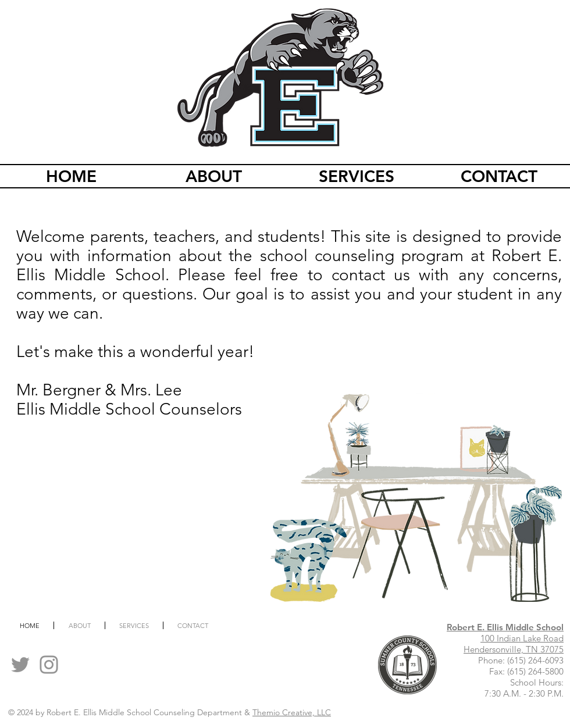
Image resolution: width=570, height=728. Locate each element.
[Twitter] (20, 665)
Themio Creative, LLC (292, 712)
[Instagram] (49, 665)
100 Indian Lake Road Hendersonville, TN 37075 (514, 644)
